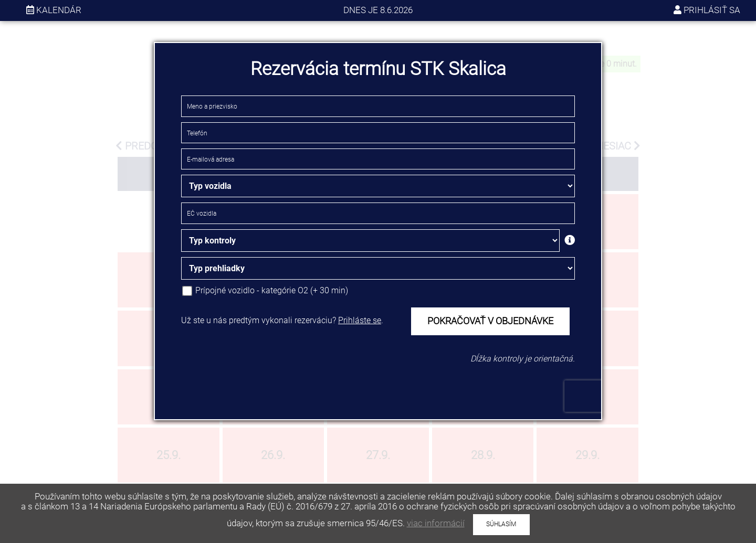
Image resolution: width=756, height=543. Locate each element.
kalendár (54, 10)
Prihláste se (360, 320)
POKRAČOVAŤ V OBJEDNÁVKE (490, 321)
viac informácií (436, 523)
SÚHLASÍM (501, 524)
